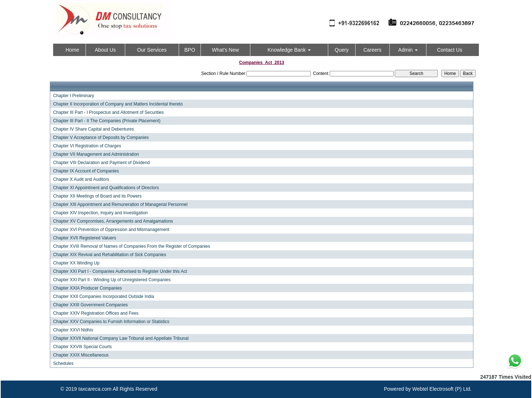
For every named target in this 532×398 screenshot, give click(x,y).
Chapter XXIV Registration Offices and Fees (96, 313)
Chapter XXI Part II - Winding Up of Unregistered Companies (112, 280)
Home (72, 50)
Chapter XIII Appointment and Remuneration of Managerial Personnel (120, 204)
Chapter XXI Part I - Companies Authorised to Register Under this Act (120, 271)
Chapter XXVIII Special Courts (82, 347)
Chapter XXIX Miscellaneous (81, 355)
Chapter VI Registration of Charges (87, 146)
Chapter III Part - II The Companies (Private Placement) (107, 121)
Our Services (152, 50)
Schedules (63, 363)
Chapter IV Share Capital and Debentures (94, 129)
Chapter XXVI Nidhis (73, 330)
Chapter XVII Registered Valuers (85, 238)
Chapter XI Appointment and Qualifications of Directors (106, 188)
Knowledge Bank (289, 50)
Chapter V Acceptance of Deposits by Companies (101, 138)
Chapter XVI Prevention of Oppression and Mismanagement (111, 230)
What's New (225, 50)
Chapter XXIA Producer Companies (88, 288)
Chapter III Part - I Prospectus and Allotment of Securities (108, 112)
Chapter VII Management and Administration (96, 154)
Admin (408, 50)
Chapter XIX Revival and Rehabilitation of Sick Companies (110, 255)
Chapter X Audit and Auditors (81, 179)
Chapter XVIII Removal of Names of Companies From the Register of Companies (132, 246)
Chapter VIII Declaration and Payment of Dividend (101, 163)
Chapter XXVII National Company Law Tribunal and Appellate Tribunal (121, 338)
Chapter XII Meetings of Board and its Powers (97, 196)
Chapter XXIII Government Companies (90, 305)
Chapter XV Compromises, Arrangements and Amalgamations (113, 221)
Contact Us (450, 50)
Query (342, 50)
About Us (105, 50)
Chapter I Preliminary (74, 96)
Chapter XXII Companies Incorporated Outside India (104, 296)
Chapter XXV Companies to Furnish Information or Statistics (111, 322)
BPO (190, 50)
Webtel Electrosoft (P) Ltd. (442, 389)
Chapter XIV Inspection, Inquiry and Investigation (100, 213)
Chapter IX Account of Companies (86, 171)
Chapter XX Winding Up (76, 263)
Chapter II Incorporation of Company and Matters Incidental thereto (118, 104)
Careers (372, 50)
